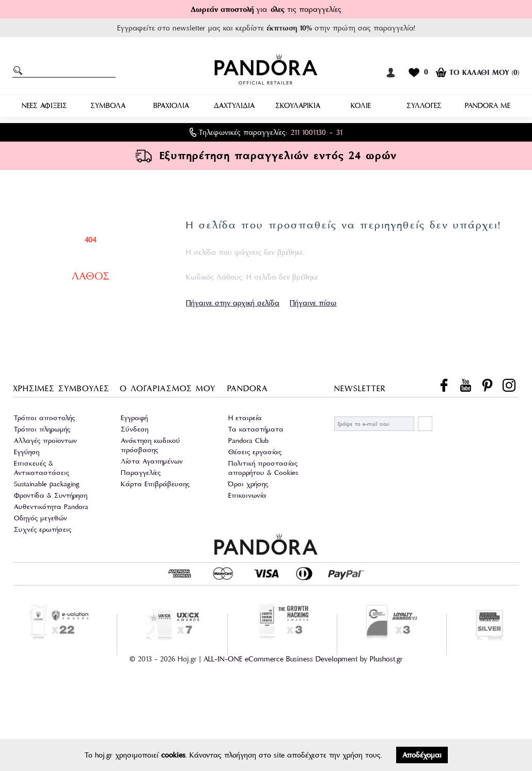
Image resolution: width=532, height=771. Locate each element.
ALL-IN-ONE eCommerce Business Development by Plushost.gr (303, 659)
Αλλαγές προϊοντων (45, 441)
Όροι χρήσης (248, 484)
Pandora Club (248, 441)
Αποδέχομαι (422, 755)
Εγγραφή (134, 418)
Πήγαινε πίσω (313, 303)
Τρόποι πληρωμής (42, 429)
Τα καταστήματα (256, 429)
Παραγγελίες (141, 473)
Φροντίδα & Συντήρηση (51, 495)
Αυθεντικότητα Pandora (51, 507)
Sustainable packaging (47, 484)
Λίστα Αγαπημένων (152, 461)
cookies (173, 755)
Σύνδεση (135, 429)
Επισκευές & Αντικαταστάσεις (42, 468)
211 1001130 (308, 132)
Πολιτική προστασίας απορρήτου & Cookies (263, 468)
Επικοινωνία (247, 495)
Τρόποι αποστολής (44, 418)
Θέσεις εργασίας (255, 452)
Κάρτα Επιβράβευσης (155, 484)
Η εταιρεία (245, 418)
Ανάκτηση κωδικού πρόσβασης (151, 445)
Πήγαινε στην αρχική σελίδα (233, 303)
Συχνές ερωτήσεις (43, 529)
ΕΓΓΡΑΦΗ (425, 424)
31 (339, 132)
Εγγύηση (27, 452)
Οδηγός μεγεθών (41, 518)
